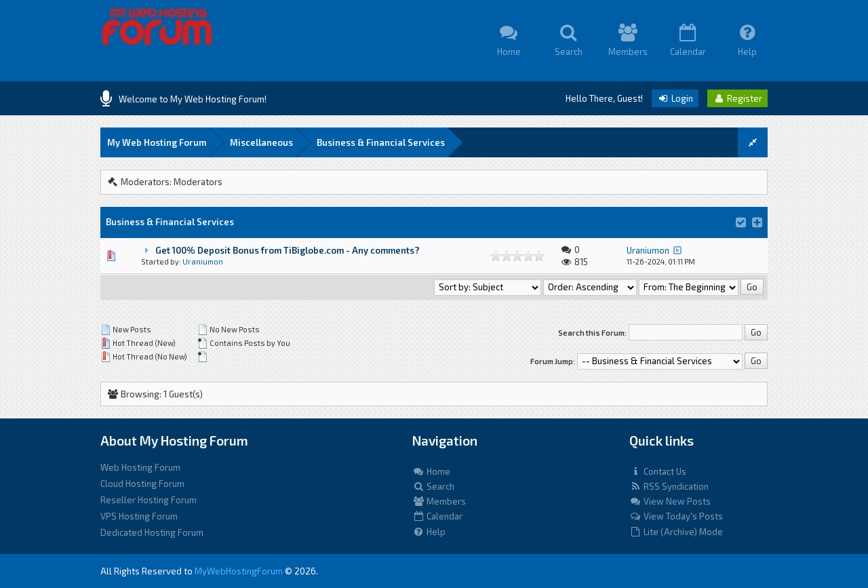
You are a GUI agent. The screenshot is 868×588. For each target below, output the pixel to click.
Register (737, 98)
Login (675, 98)
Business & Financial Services (381, 142)
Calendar (437, 516)
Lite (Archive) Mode (676, 532)
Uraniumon (203, 261)
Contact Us (658, 471)
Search (433, 486)
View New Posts (670, 501)
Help (429, 532)
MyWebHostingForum (239, 571)
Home (431, 471)
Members (439, 501)
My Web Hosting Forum (157, 142)
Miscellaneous (261, 142)
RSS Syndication (669, 486)
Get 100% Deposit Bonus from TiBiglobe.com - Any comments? (288, 250)
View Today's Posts (676, 516)
